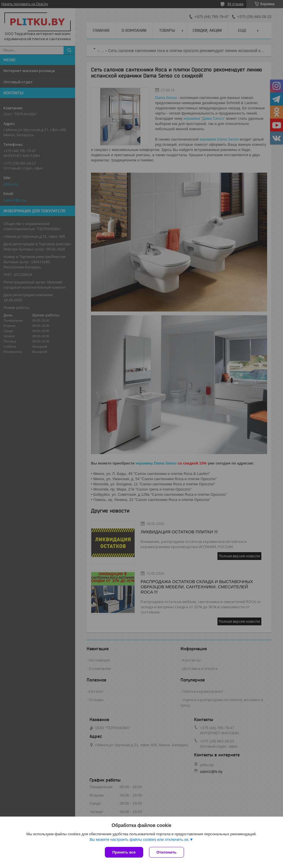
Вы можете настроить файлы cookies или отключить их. (139, 840)
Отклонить (166, 852)
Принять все (124, 852)
